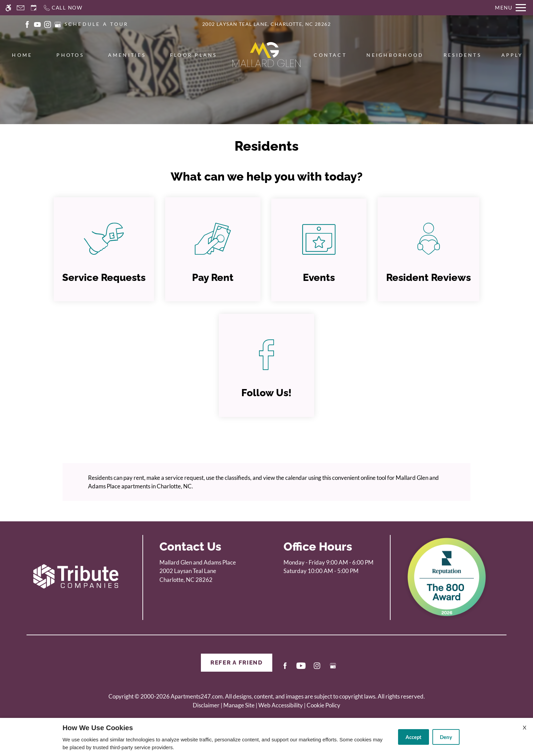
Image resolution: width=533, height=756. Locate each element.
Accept (414, 737)
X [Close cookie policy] (525, 727)
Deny (446, 737)
